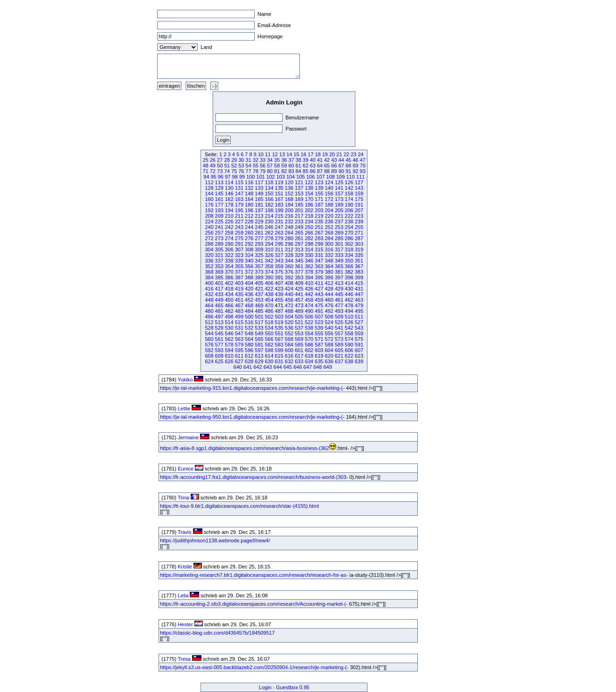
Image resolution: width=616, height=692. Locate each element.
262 (269, 233)
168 (289, 199)
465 (219, 305)
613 (259, 356)
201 (299, 210)
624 (209, 361)
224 (209, 221)
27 (220, 160)
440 (289, 294)
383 (359, 272)
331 (319, 255)
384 (209, 277)
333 (339, 255)
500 (249, 317)
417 (219, 289)
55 (256, 166)
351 (359, 261)
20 (332, 154)
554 (309, 333)
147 (239, 194)
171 (319, 199)
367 (359, 266)
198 (269, 210)
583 (279, 345)
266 (309, 233)
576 (209, 345)
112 (209, 182)
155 (319, 194)
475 (319, 305)
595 (239, 350)
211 (239, 216)
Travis (185, 532)
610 (229, 356)
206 (349, 210)
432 (209, 294)
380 (329, 272)
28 (227, 160)
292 (249, 244)
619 (319, 356)
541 (339, 328)
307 (239, 249)
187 (319, 205)
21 (339, 154)
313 (299, 249)
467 (239, 305)
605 (339, 350)
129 (219, 188)
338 (229, 261)
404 (249, 283)
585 (299, 345)
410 (309, 283)
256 (209, 233)
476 (329, 305)
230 (269, 221)
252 (329, 227)
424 (289, 289)
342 (269, 261)
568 (289, 339)
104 (291, 177)
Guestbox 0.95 (293, 687)
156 (329, 194)
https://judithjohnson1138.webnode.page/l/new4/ (215, 540)
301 (339, 244)
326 (269, 255)
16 (304, 154)
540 (329, 328)
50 (220, 166)
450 (229, 300)
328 (289, 255)
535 (279, 328)
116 (249, 182)
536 (289, 328)
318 (349, 249)
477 (339, 305)
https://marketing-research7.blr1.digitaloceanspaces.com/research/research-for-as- (254, 575)
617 (299, 356)
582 (269, 345)
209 (219, 216)
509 (339, 317)
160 (209, 199)
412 (329, 283)
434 (229, 294)
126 (349, 182)
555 (319, 333)
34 (270, 160)
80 (270, 171)
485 (259, 311)
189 (339, 205)
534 (269, 328)
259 (239, 233)
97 (228, 177)
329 (299, 255)
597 (259, 350)
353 (219, 266)
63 (312, 166)
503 (279, 317)
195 (239, 210)
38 (298, 160)
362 (309, 266)
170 (309, 199)
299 (319, 244)
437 (259, 294)
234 (309, 221)
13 (282, 154)
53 (241, 166)
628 (249, 361)
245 (259, 227)
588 (329, 345)
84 (298, 171)
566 (269, 339)
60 (291, 166)
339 (239, 261)
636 (329, 361)
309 (259, 249)
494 (349, 311)
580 (249, 345)
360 (289, 266)
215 (279, 216)
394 (309, 277)
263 (279, 233)
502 (269, 317)
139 (319, 188)
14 (289, 154)
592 (209, 350)
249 (299, 227)
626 (229, 361)
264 (289, 233)
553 (299, 333)
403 (239, 283)
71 (206, 171)
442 (309, 294)
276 (249, 238)
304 (209, 249)
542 (349, 328)
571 (319, 339)
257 (219, 233)
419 (239, 289)
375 (279, 272)
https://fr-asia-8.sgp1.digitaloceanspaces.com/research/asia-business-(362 (245, 448)
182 (269, 205)
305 (219, 249)
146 (229, 194)
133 (259, 188)
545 (219, 333)
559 (359, 333)
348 (329, 261)
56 (263, 166)
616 (289, 356)
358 (269, 266)
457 (299, 300)
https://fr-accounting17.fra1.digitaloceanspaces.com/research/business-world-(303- (254, 477)
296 (289, 244)
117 (259, 182)
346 (309, 261)
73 (220, 171)
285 (339, 238)
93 (363, 171)
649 (327, 367)
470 (269, 305)
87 (320, 171)
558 (349, 333)
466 (229, 305)
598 (269, 350)
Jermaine (188, 437)
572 (329, 339)
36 (284, 160)
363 (319, 266)
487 (279, 311)
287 (359, 238)
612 (249, 356)
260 (249, 233)
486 (269, 311)
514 (229, 322)
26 (213, 160)
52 (234, 166)
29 (234, 160)
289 (219, 244)
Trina (183, 498)
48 (206, 166)
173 (339, 199)
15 (296, 154)
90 (341, 171)
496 (209, 317)
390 (269, 277)
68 (348, 166)
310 (269, 249)
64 (320, 166)
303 (359, 244)
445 (339, 294)
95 (214, 177)
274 (229, 238)
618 (309, 356)
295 (279, 244)
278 (269, 238)
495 (359, 311)
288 (209, 244)
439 (279, 294)
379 (319, 272)
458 (309, 300)
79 (263, 171)
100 (250, 177)
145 (219, 194)
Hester (185, 624)
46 (355, 160)
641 (248, 367)
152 (289, 194)
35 (277, 160)
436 (249, 294)
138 (309, 188)
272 (209, 238)
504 (289, 317)
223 (359, 216)
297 (299, 244)
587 (319, 345)
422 (269, 289)
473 (299, 305)
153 (299, 194)
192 (209, 210)
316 (329, 249)
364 (329, 266)
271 (359, 233)
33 (263, 160)
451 (239, 300)
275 (239, 238)
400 (209, 283)
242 (229, 227)
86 (312, 171)
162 (229, 199)
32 (256, 160)
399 (359, 277)
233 (299, 221)
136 (289, 188)
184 (289, 205)
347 (319, 261)
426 (309, 289)
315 (319, 249)
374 (269, 272)
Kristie (185, 567)
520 (289, 322)
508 (329, 317)
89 (334, 171)
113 (219, 182)
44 (341, 160)
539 (319, 328)
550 (269, 333)
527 (359, 322)
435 (239, 294)
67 (341, 166)
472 (289, 305)
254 (349, 227)
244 (249, 227)
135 (279, 188)
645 (288, 367)
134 (269, 188)
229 (259, 221)
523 (319, 322)
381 (339, 272)
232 (289, 221)
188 (329, 205)
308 (249, 249)
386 (229, 277)
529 (219, 328)
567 (279, 339)
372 (249, 272)
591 (359, 345)
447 (359, 294)
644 (277, 367)
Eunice (186, 469)
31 (249, 160)
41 (320, 160)
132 (249, 188)
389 (259, 277)
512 (209, 322)
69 (355, 166)
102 (270, 177)
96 (221, 177)
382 (349, 272)
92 (355, 171)
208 (209, 216)
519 (279, 322)
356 (249, 266)
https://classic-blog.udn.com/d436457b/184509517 (217, 633)
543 (359, 328)
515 (239, 322)
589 (339, 345)
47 (363, 160)
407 (279, 283)
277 (259, 238)
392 (289, 277)
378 (309, 272)
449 (219, 300)
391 (279, 277)
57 (270, 166)
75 (234, 171)
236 (329, 221)
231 (279, 221)
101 (261, 177)
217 (299, 216)
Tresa (184, 659)
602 (309, 350)
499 (239, 317)
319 (359, 249)
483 (239, 311)
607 (359, 350)
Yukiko (185, 380)
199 (279, 210)
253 (339, 227)
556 (329, 333)
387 (239, 277)
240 (209, 227)
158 (349, 194)
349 (339, 261)
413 (339, 283)
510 (349, 317)
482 (229, 311)
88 (327, 171)
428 (329, 289)
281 (299, 238)
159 (359, 194)
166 (269, 199)
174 (349, 199)
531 (239, 328)
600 (289, 350)
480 (209, 311)
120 (289, 182)
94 (206, 177)
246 (269, 227)
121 (299, 182)
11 (268, 154)
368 (209, 272)
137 (299, 188)
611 (239, 356)
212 (249, 216)
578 (229, 345)
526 (349, 322)
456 (289, 300)
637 (339, 361)
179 (239, 205)
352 (209, 266)
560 (209, 339)
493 (339, 311)
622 (349, 356)
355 (239, 266)
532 (249, 328)
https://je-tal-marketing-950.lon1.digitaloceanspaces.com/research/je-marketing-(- (252, 417)
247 (279, 227)
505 (299, 317)
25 (206, 160)
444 (329, 294)
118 (269, 182)
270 (349, 233)
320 (209, 255)
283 (319, 238)
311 (279, 249)
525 (339, 322)
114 (229, 182)
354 (229, 266)
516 (249, 322)
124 (329, 182)
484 (249, 311)
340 (249, 261)
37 (291, 160)
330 (309, 255)
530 (229, 328)
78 (256, 171)
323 (239, 255)
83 (291, 171)
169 (299, 199)
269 (339, 233)
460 (329, 300)
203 (319, 210)
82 (284, 171)
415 (359, 283)
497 (219, 317)
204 (329, 210)
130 (229, 188)
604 (329, 350)
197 (259, 210)
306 (229, 249)
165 (259, 199)
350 (349, 261)
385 (219, 277)
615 (279, 356)
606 (349, 350)
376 (289, 272)
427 (319, 289)
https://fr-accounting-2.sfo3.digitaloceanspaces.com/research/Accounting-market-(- (254, 604)
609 (219, 356)
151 (279, 194)
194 (229, 210)
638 (349, 361)
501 (259, 317)
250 (309, 227)
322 (229, 255)
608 (209, 356)
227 (239, 221)
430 (349, 289)
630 (269, 361)
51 (227, 166)
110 (350, 177)
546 (229, 333)
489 (299, 311)
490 (309, 311)
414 (349, 283)
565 (259, 339)
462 (349, 300)
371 (239, 272)
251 (319, 227)
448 (209, 300)
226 (229, 221)
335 (359, 255)
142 (349, 188)
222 (349, 216)
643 (268, 367)
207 (359, 210)
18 (318, 154)
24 (360, 154)
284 (329, 238)
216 (289, 216)
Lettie (184, 408)
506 (309, 317)
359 (279, 266)
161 (219, 199)
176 (209, 205)
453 (259, 300)
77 (249, 171)
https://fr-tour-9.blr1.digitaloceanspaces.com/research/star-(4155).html (239, 506)
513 (219, 322)
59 (284, 166)
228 (249, 221)
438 (269, 294)
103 (280, 177)
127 (359, 182)
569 (299, 339)
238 (349, 221)
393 (299, 277)
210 (229, 216)
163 (239, 199)
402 (229, 283)
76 (241, 171)
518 (269, 322)
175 (359, 199)
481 (219, 311)
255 (359, 227)
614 (269, 356)
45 (348, 160)
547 (239, 333)
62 (305, 166)
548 (249, 333)
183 (279, 205)
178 (229, 205)
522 (309, 322)
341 (259, 261)
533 (259, 328)
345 (299, 261)
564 (249, 339)
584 (289, 345)
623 (359, 356)
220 (329, 216)
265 (299, 233)
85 (305, 171)
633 (299, 361)
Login (265, 687)
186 (309, 205)
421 (259, 289)
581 (259, 345)
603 (319, 350)
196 (249, 210)
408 (289, 283)
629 (259, 361)
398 (349, 277)
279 (279, 238)
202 (309, 210)
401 (219, 283)
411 (319, 283)
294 (269, 244)
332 (329, 255)
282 (309, 238)
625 (219, 361)
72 (213, 171)
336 (209, 261)
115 (239, 182)
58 (277, 166)
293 (259, 244)
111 (360, 177)
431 (359, 289)
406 (269, 283)
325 (259, 255)
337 (219, 261)
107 (320, 177)
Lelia (183, 595)
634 (309, 361)
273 (219, 238)
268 (329, 233)
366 (349, 266)
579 (239, 345)
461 (339, 300)
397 (339, 277)
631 (279, 361)
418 (229, 289)
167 (279, 199)
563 (239, 339)
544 (209, 333)
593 (219, 350)
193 (219, 210)
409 (299, 283)
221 (339, 216)
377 (299, 272)
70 (363, 166)
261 (259, 233)
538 (309, 328)
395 (319, 277)
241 (219, 227)
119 (279, 182)
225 (219, 221)
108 (331, 177)
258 (229, 233)
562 (229, 339)
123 (319, 182)
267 (319, 233)
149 (259, 194)
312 (289, 249)
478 (349, 305)
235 (319, 221)
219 (319, 216)
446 (349, 294)
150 (269, 194)
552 (289, 333)
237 (339, 221)
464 (209, 305)
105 (300, 177)
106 (311, 177)
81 (277, 171)
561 (219, 339)
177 (219, 205)
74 (227, 171)
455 (279, 300)
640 (238, 367)
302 (349, 244)
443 (319, 294)
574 (349, 339)
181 (259, 205)
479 (359, 305)
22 (346, 154)
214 (269, 216)
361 (299, 266)
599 (279, 350)
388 (249, 277)
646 (298, 367)
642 (257, 367)
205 (339, 210)
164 (249, 199)
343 (279, 261)
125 (339, 182)
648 (318, 367)
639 (359, 361)
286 (349, 238)
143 (359, 188)
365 (339, 266)
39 (305, 160)
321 (219, 255)
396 (329, 277)
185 (299, 205)
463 (359, 300)
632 (289, 361)
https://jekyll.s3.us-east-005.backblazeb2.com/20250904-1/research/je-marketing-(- (254, 667)
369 (219, 272)
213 (259, 216)
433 (219, 294)
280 (289, 238)
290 (229, 244)
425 (299, 289)
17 (311, 154)
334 (349, 255)
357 (259, 266)
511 (359, 317)
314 (309, 249)
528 (209, 328)
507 (319, 317)
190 (349, 205)
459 (319, 300)
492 (329, 311)
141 (339, 188)
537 (299, 328)
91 (348, 171)
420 (249, 289)
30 (241, 160)
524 (329, 322)
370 (229, 272)
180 (249, 205)
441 (299, 294)
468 (249, 305)
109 (340, 177)
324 (249, 255)
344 (289, 261)
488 (289, 311)
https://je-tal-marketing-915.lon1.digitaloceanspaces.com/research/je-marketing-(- (252, 388)
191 (359, 205)
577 (219, 345)
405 (259, 283)
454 (269, 300)
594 (229, 350)
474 (309, 305)
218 (309, 216)
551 (279, 333)
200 (289, 210)
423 (279, 289)
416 (209, 289)
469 (259, 305)
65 (327, 166)
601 (299, 350)
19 (325, 154)
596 (249, 350)
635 (319, 361)
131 (239, 188)
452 (249, 300)
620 (329, 356)
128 (209, 188)
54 (249, 166)
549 (259, 333)
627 (239, 361)
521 (299, 322)
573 (339, 339)
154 (309, 194)
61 (298, 166)
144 (209, 194)
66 (334, 166)
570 (309, 339)
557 (339, 333)
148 (249, 194)
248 (289, 227)
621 (339, 356)
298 (309, 244)
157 (339, 194)
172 (329, 199)
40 (312, 160)
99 (242, 177)
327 (279, 255)
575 (359, 339)
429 (339, 289)
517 (259, 322)
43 (334, 160)
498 (229, 317)
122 (309, 182)
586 (309, 345)
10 (261, 154)
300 (329, 244)
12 (275, 154)
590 (349, 345)
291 (239, 244)
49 (213, 166)
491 (319, 311)
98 (235, 177)
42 (327, 160)
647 (308, 367)
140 (329, 188)
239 (359, 221)
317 (339, 249)
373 (259, 272)
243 (239, 227)
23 (353, 154)
